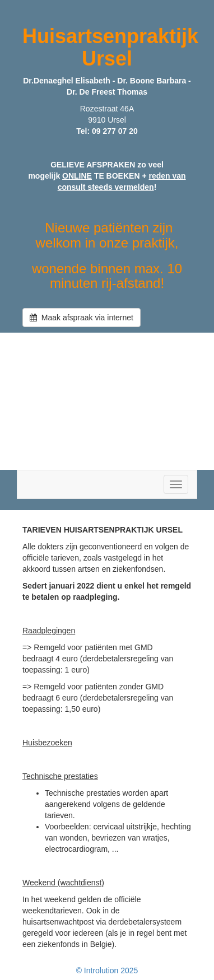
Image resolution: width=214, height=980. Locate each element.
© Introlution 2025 (107, 970)
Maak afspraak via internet (82, 318)
